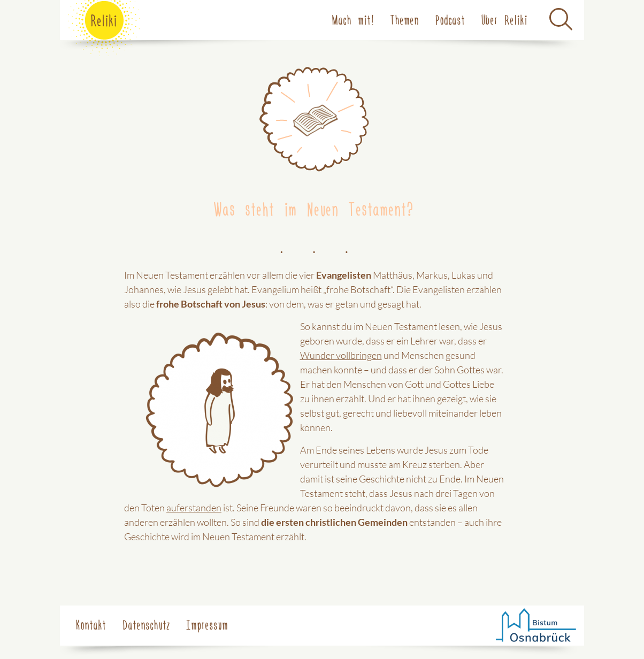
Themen (405, 19)
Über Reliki (505, 19)
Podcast (450, 19)
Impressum (208, 624)
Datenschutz (147, 624)
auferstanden (194, 508)
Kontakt (91, 624)
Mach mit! (353, 19)
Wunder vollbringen (341, 355)
